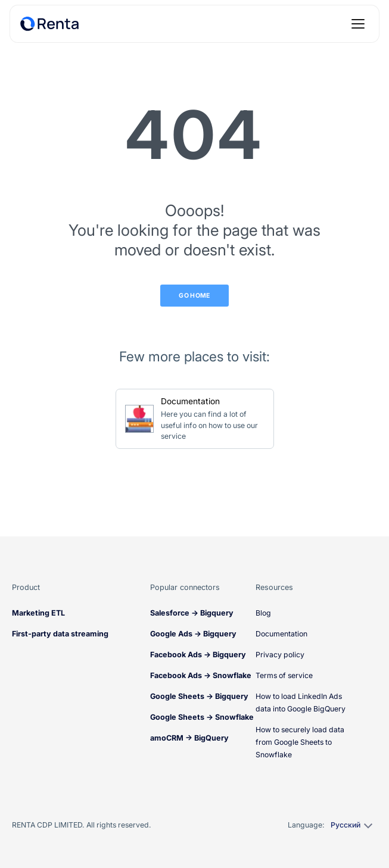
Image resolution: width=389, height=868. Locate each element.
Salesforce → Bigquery (192, 613)
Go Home (194, 296)
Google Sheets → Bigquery (199, 696)
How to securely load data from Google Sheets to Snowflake (300, 742)
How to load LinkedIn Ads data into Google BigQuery (301, 702)
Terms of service (284, 675)
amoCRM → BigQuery (189, 738)
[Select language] (351, 825)
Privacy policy (280, 655)
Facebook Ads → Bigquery (198, 655)
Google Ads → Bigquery (193, 634)
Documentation (281, 634)
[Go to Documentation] (195, 419)
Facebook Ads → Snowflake (201, 675)
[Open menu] (358, 24)
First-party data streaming (60, 634)
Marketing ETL (38, 613)
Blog (263, 613)
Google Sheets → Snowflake (202, 717)
